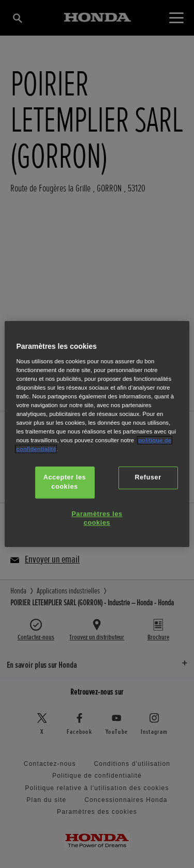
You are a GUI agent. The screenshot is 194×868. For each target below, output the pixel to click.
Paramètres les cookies (97, 519)
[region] (97, 434)
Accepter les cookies (65, 482)
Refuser (148, 477)
